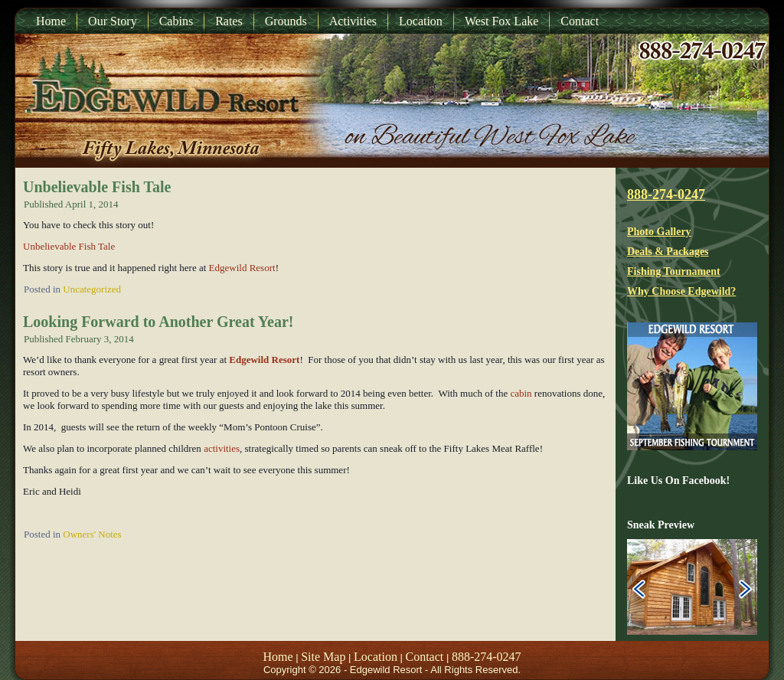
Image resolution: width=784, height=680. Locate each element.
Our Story (113, 21)
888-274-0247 (666, 195)
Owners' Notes (92, 534)
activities (222, 448)
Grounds (286, 21)
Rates (229, 21)
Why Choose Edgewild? (681, 291)
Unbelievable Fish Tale (97, 187)
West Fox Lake (501, 21)
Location (421, 21)
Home (51, 21)
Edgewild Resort (240, 268)
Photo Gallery (659, 232)
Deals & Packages (668, 252)
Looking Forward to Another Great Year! (158, 322)
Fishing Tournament (674, 271)
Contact (580, 21)
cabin (521, 393)
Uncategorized (92, 289)
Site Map (323, 657)
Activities (353, 21)
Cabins (176, 21)
